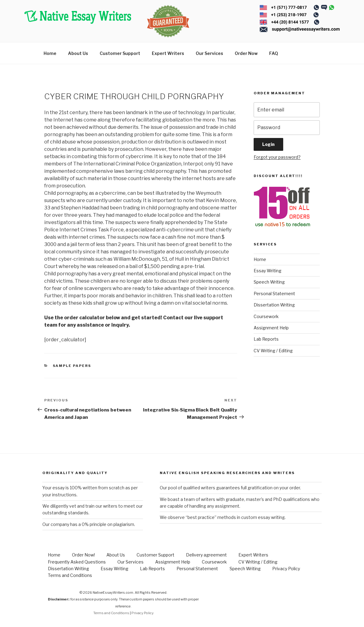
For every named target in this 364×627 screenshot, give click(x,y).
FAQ (274, 53)
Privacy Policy (286, 569)
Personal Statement (274, 294)
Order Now (246, 53)
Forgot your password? (277, 157)
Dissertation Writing (274, 305)
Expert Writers (168, 53)
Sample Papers (72, 366)
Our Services (209, 53)
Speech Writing (269, 282)
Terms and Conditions (70, 575)
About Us (78, 53)
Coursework (266, 316)
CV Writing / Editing (273, 351)
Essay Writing (268, 271)
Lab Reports (266, 339)
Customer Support (120, 53)
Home (50, 53)
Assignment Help (271, 328)
